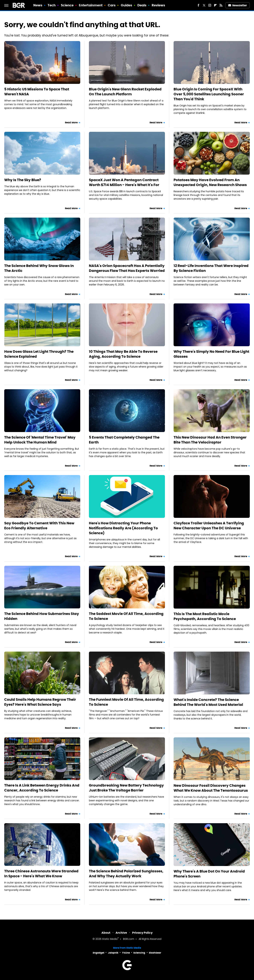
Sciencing (139, 953)
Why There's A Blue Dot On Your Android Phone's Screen (209, 874)
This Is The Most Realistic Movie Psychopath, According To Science (205, 616)
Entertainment (91, 5)
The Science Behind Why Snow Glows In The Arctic (39, 268)
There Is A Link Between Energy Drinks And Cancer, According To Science (42, 788)
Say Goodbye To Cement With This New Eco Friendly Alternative (39, 526)
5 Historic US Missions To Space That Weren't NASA (37, 92)
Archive (121, 933)
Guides (127, 5)
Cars (112, 5)
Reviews (158, 5)
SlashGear (155, 953)
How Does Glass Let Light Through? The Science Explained (39, 354)
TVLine (126, 953)
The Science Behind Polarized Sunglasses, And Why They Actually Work (126, 874)
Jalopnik (113, 953)
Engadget (99, 953)
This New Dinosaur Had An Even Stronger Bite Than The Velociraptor (210, 440)
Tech (52, 5)
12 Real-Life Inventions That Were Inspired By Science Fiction (211, 268)
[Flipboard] (215, 5)
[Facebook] (198, 5)
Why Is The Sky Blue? (23, 180)
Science (67, 5)
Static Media (110, 939)
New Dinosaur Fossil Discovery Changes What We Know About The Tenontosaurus (211, 788)
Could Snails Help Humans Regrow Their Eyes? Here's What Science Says (40, 702)
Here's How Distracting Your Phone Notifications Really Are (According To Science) (123, 528)
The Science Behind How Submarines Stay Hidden (42, 616)
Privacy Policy (142, 933)
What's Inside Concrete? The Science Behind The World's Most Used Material (208, 702)
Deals (142, 5)
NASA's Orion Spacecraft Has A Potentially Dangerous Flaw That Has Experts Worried (127, 268)
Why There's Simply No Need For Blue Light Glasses (211, 354)
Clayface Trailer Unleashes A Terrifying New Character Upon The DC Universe (209, 526)
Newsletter (238, 5)
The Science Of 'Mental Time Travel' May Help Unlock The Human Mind (40, 440)
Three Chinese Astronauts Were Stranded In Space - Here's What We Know (41, 874)
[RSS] (221, 5)
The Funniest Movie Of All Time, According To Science (126, 702)
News (38, 5)
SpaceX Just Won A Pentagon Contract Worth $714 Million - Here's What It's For (124, 182)
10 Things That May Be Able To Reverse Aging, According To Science (123, 354)
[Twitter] (204, 5)
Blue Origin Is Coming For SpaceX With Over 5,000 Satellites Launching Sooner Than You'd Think (209, 94)
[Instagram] (210, 5)
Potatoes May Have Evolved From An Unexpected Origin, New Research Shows (210, 182)
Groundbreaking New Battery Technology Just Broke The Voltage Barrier (126, 788)
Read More (71, 123)
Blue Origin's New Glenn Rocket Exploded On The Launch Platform (125, 92)
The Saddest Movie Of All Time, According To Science (126, 616)
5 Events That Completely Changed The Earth (124, 440)
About (106, 933)
